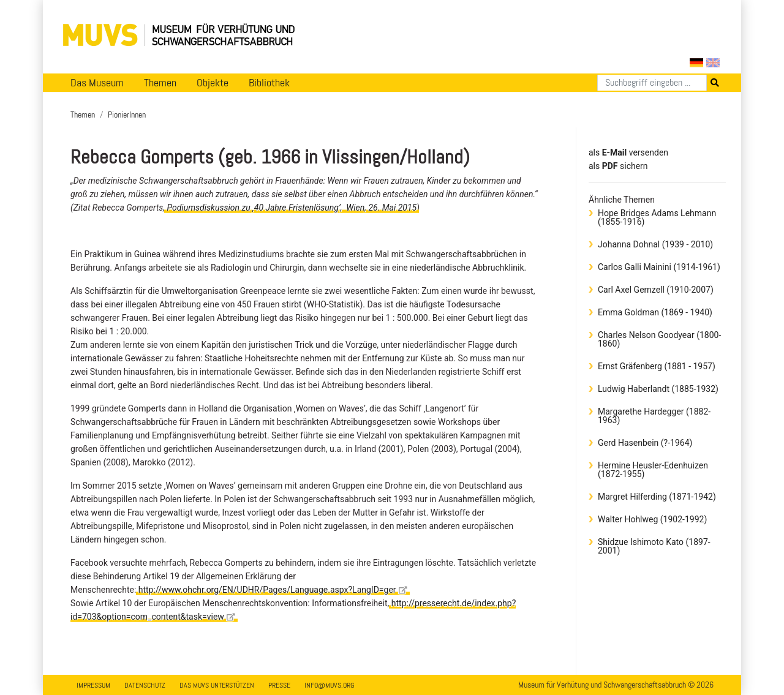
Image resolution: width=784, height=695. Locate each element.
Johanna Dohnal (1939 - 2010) (655, 244)
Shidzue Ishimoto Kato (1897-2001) (654, 546)
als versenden (628, 152)
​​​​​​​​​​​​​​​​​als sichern (618, 166)
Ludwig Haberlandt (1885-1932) (658, 389)
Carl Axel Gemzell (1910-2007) (656, 290)
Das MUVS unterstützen (217, 685)
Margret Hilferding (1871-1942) (657, 497)
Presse (279, 685)
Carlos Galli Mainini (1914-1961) (659, 267)
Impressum (93, 685)
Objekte (213, 83)
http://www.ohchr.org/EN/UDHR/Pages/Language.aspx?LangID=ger (273, 590)
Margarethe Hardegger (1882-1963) (654, 416)
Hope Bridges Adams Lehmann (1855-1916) (657, 217)
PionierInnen (127, 115)
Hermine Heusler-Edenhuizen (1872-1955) (653, 470)
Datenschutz (145, 685)
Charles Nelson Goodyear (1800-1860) (659, 339)
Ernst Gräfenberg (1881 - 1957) (657, 366)
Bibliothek (269, 83)
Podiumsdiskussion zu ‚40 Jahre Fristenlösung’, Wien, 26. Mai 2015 (292, 208)
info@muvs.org (329, 685)
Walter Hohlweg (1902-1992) (652, 519)
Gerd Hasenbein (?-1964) (645, 443)
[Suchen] (652, 83)
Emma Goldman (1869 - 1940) (655, 312)
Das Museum (97, 83)
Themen (160, 83)
